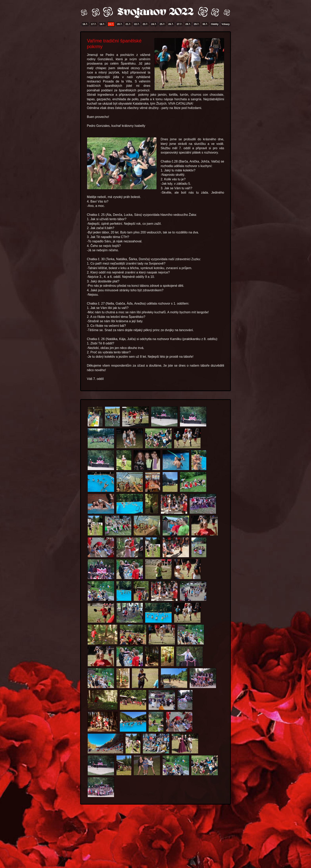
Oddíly (215, 24)
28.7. (188, 24)
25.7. (163, 24)
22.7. (137, 24)
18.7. (102, 24)
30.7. (205, 24)
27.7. (180, 24)
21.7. (128, 24)
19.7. (111, 24)
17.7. (94, 24)
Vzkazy (226, 24)
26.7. (171, 24)
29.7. (197, 24)
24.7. (154, 24)
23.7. (145, 24)
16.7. (85, 24)
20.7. (120, 24)
